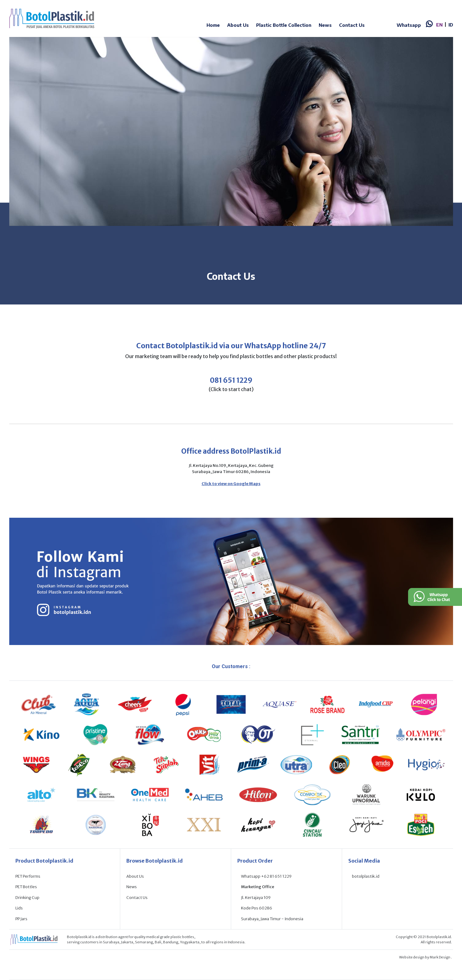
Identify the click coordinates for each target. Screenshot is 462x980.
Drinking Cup (27, 898)
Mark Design (440, 957)
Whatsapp (409, 25)
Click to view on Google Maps (231, 484)
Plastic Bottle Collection (284, 25)
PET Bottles (26, 887)
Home (213, 25)
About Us (238, 25)
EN (439, 25)
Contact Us (352, 25)
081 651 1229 (231, 380)
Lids (19, 908)
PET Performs (28, 876)
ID (451, 25)
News (325, 25)
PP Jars (21, 919)
